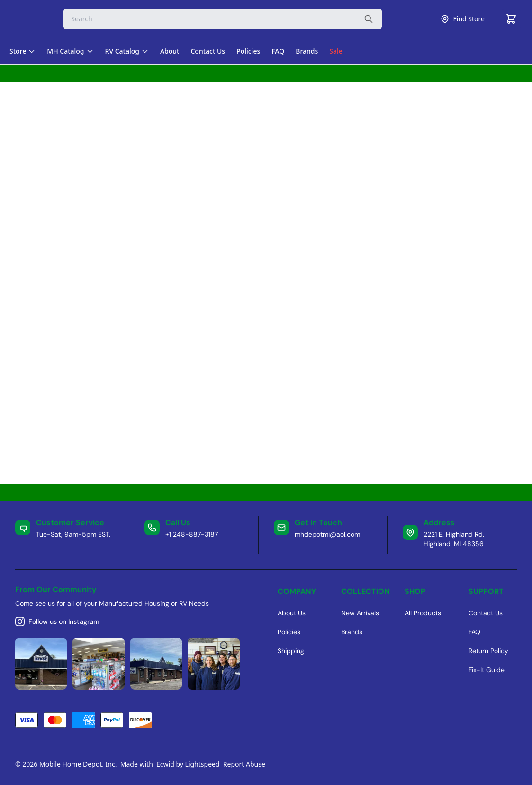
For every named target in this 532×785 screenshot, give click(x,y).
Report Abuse (244, 764)
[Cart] (511, 19)
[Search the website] (369, 19)
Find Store (462, 19)
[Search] (223, 19)
